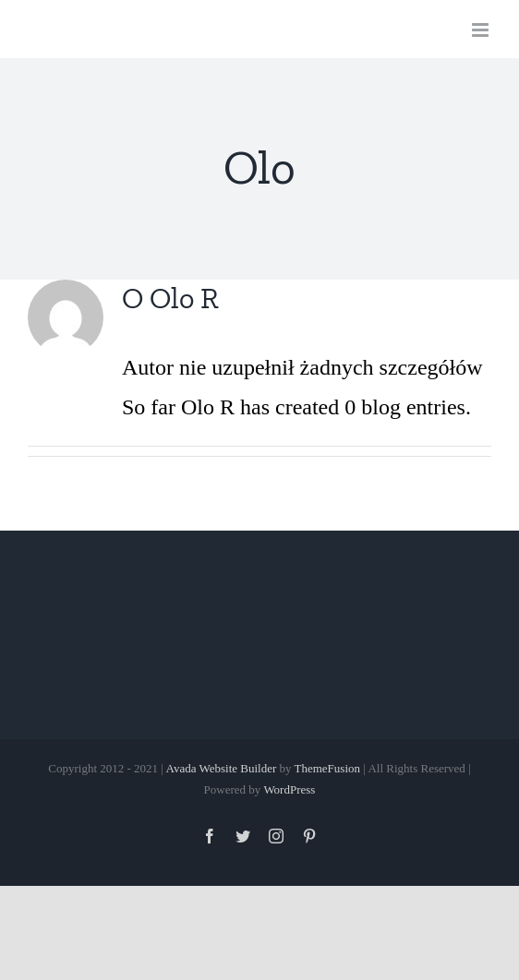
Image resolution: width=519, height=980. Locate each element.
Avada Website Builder (221, 768)
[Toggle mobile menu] (482, 30)
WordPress (289, 789)
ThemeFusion (328, 768)
